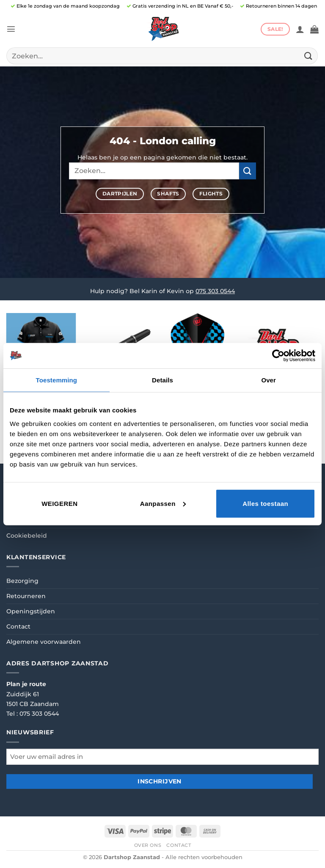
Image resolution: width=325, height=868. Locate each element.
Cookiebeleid (27, 536)
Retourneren (26, 596)
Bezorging (22, 581)
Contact (18, 626)
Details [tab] (162, 380)
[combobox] (162, 56)
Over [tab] (269, 380)
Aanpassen (163, 503)
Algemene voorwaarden (44, 642)
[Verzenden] (308, 56)
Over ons (148, 845)
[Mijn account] (300, 29)
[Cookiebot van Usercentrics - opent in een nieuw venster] (278, 356)
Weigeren (59, 503)
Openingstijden (31, 611)
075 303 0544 (215, 291)
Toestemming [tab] (57, 380)
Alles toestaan (265, 503)
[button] (11, 29)
